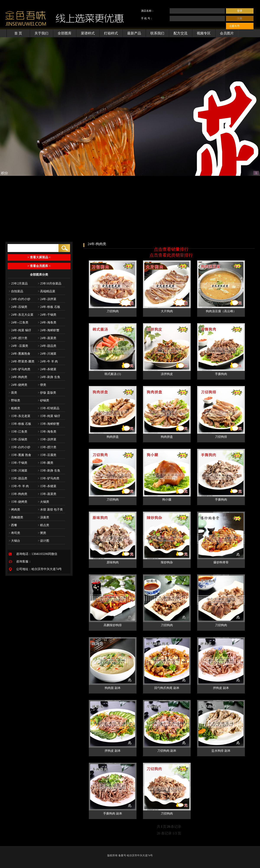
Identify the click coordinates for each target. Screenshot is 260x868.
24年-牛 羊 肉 (48, 361)
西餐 (13, 525)
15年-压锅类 (18, 439)
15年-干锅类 (18, 463)
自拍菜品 (16, 291)
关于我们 (41, 33)
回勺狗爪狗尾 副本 (167, 688)
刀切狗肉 (113, 311)
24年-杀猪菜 (47, 369)
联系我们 (157, 33)
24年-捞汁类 (18, 338)
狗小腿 (167, 500)
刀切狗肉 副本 (167, 751)
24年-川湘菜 (47, 354)
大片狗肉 (167, 311)
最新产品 (134, 33)
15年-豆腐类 (47, 455)
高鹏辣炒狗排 (113, 625)
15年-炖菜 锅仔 (49, 416)
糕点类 (43, 525)
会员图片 (227, 33)
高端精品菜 (46, 291)
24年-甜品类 (47, 346)
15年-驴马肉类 (49, 478)
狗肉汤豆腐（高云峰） (221, 311)
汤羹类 (43, 517)
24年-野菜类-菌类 (22, 361)
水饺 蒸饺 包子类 (50, 510)
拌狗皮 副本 (221, 688)
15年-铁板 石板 (20, 424)
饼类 (42, 385)
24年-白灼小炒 (19, 299)
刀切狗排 (221, 437)
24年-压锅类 (18, 307)
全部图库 (65, 33)
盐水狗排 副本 (221, 751)
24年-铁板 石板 (49, 307)
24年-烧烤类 (18, 385)
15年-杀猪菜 (47, 486)
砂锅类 (43, 400)
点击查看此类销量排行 (171, 255)
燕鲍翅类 (16, 517)
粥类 (42, 533)
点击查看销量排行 (171, 249)
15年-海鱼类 (47, 432)
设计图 (43, 541)
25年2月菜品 (18, 284)
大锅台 (14, 541)
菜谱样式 (88, 33)
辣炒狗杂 (167, 562)
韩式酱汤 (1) (113, 374)
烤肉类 (14, 510)
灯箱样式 (111, 33)
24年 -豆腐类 (18, 346)
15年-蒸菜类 (47, 494)
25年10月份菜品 (50, 284)
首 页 (18, 33)
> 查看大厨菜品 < (39, 257)
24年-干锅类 (47, 315)
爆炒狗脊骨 (221, 562)
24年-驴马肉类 (19, 369)
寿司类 (14, 533)
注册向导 (234, 26)
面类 (13, 393)
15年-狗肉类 (18, 494)
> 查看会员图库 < (39, 266)
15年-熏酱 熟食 (20, 455)
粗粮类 (14, 408)
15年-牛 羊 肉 (19, 486)
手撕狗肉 (221, 374)
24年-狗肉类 (18, 377)
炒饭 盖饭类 (47, 393)
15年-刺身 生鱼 (49, 471)
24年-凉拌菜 (47, 299)
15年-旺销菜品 (49, 408)
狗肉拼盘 (113, 437)
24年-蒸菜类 (47, 338)
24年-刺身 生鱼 (49, 377)
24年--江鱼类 (19, 322)
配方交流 (180, 33)
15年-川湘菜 (18, 471)
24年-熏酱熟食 (19, 354)
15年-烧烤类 (18, 502)
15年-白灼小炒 (19, 447)
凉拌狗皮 (167, 374)
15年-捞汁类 (47, 447)
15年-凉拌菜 (47, 439)
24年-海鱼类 (47, 322)
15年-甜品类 (18, 478)
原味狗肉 (113, 562)
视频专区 (204, 33)
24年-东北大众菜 (21, 315)
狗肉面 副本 (113, 688)
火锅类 (43, 502)
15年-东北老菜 (19, 416)
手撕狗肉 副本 (113, 814)
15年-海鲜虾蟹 (49, 424)
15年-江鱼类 (18, 432)
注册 (240, 18)
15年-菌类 (45, 463)
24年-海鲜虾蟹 (49, 330)
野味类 (14, 400)
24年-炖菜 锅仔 (20, 330)
